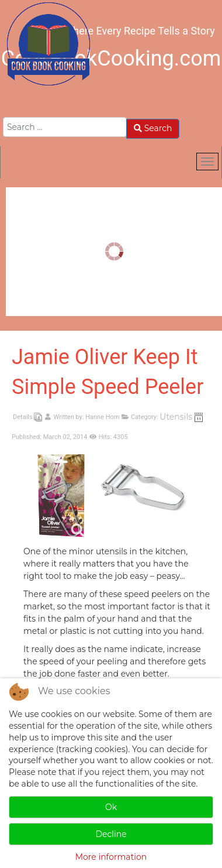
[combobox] (65, 127)
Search (153, 128)
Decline (111, 834)
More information (111, 857)
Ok (111, 807)
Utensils (176, 417)
